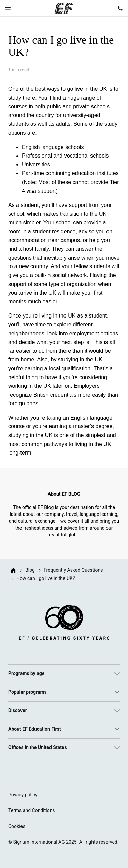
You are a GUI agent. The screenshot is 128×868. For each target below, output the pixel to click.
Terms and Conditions (32, 810)
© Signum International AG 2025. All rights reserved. (63, 842)
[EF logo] (64, 623)
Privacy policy (23, 795)
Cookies (17, 826)
